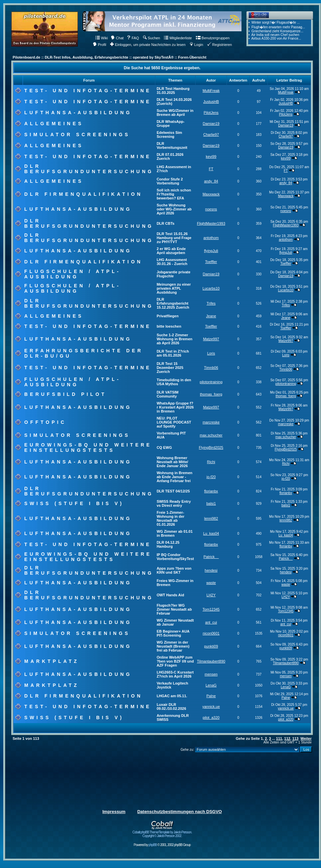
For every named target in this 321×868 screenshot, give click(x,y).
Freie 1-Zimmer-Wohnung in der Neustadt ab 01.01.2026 (171, 518)
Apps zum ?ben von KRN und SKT (174, 570)
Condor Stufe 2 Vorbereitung (170, 181)
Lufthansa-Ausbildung (78, 113)
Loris (211, 353)
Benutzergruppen (213, 38)
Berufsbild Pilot (65, 394)
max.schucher (211, 435)
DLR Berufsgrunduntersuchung (89, 169)
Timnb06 (211, 368)
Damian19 (211, 124)
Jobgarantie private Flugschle (173, 274)
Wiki (102, 38)
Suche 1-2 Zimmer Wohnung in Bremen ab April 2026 (174, 339)
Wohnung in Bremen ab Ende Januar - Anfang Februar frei (174, 477)
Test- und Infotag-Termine (88, 91)
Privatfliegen (168, 316)
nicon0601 (211, 633)
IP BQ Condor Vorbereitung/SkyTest (175, 557)
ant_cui (211, 622)
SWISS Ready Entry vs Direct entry (174, 503)
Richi (211, 462)
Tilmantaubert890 (211, 661)
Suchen (152, 38)
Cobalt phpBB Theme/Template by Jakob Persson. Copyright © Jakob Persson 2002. (162, 833)
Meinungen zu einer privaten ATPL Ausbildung (174, 288)
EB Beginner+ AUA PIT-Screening (173, 633)
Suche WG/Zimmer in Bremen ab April (175, 113)
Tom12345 (211, 609)
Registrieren (220, 45)
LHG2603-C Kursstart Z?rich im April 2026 (175, 674)
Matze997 (211, 339)
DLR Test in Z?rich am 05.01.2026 (173, 353)
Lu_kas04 (211, 533)
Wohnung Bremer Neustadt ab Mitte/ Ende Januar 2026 (172, 462)
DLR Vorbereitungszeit (172, 145)
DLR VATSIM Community (168, 394)
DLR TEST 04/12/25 (173, 491)
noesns (211, 209)
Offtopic (45, 422)
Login (196, 45)
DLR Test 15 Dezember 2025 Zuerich (170, 368)
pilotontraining (211, 382)
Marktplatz (52, 661)
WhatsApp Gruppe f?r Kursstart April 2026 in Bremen (175, 407)
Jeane (211, 316)
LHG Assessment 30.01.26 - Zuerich (172, 262)
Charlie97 (211, 135)
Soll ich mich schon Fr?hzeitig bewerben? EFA (174, 194)
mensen (211, 674)
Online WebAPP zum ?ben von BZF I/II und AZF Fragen (175, 661)
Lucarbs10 (211, 288)
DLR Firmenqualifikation (83, 194)
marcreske (211, 422)
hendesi (211, 570)
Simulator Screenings (77, 135)
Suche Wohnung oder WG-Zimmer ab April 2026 (174, 209)
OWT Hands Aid (170, 595)
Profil (99, 45)
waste (211, 583)
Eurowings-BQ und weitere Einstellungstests (88, 447)
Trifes (211, 303)
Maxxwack (211, 194)
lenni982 (211, 518)
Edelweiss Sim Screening (169, 135)
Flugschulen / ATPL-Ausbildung (73, 274)
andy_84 (211, 181)
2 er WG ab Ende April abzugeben (171, 251)
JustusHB (211, 102)
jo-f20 (211, 477)
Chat (117, 38)
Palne (211, 696)
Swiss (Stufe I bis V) (74, 503)
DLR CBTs (166, 223)
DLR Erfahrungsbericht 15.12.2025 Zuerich (173, 303)
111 (279, 738)
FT (211, 169)
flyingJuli (211, 251)
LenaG (211, 685)
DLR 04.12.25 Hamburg (168, 544)
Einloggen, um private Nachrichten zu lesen (148, 45)
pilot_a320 (211, 718)
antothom (211, 238)
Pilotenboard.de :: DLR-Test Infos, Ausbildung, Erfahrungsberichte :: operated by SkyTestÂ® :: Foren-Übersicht (109, 57)
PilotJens (211, 113)
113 (295, 738)
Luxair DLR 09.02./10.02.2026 (171, 707)
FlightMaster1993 (211, 223)
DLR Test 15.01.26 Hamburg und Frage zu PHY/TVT (174, 238)
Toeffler (211, 262)
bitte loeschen (169, 326)
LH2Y (211, 595)
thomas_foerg (211, 394)
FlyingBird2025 (211, 447)
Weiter (306, 738)
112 (287, 738)
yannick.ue (211, 707)
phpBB (153, 845)
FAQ (133, 38)
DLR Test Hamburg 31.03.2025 (173, 91)
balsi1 (211, 503)
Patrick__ (211, 557)
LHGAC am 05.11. (172, 696)
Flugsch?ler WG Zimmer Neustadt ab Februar (174, 609)
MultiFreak (211, 91)
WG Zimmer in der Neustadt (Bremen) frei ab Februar (173, 646)
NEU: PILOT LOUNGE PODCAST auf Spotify (174, 422)
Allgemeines (54, 124)
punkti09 (211, 646)
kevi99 (211, 156)
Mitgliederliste (178, 38)
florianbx (211, 491)
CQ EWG (164, 447)
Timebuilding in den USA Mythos (174, 382)
